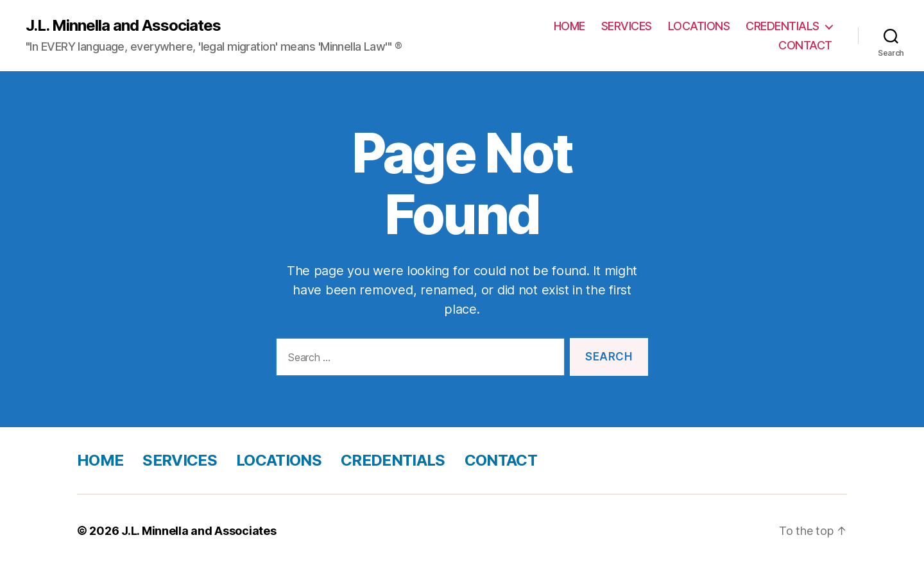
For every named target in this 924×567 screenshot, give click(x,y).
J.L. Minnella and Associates (123, 26)
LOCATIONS (699, 26)
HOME (569, 26)
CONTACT (805, 45)
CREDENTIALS (783, 26)
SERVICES (627, 26)
